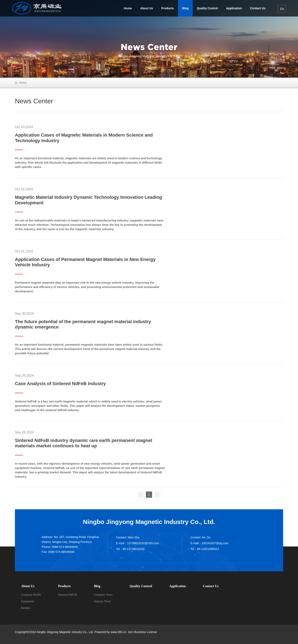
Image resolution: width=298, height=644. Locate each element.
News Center (149, 47)
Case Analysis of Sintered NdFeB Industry (60, 384)
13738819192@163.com (143, 543)
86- (199, 549)
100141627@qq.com (215, 543)
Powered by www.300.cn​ (110, 632)
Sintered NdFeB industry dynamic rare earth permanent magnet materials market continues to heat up (84, 443)
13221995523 (210, 549)
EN (282, 9)
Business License (146, 632)
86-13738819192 (134, 549)
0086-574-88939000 (65, 547)
